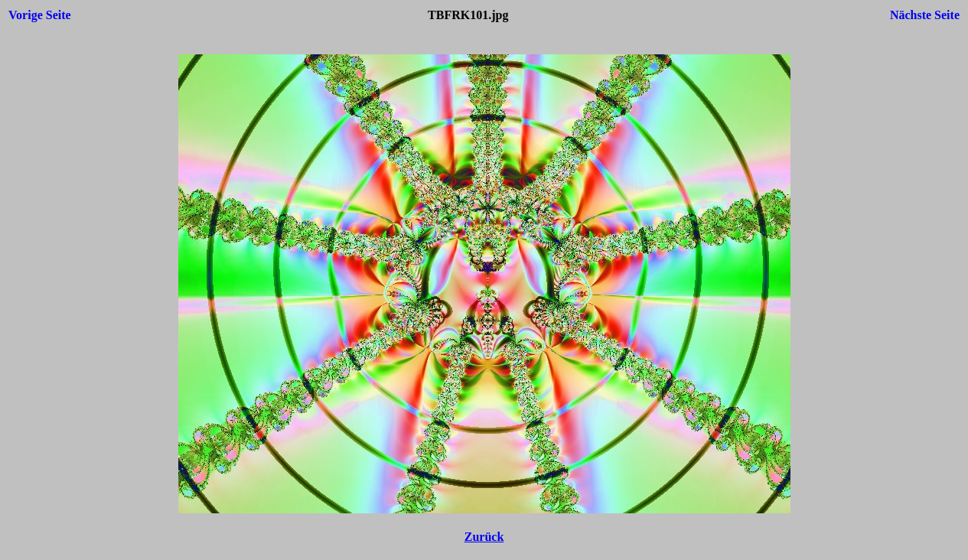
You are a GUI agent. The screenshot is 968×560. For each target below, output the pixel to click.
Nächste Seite (925, 15)
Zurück (484, 537)
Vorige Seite (40, 15)
